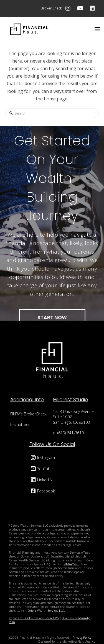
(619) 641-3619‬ (71, 433)
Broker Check (51, 8)
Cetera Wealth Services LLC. (46, 611)
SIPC (76, 564)
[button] (97, 29)
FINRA (68, 564)
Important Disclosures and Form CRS (34, 618)
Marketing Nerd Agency (79, 641)
